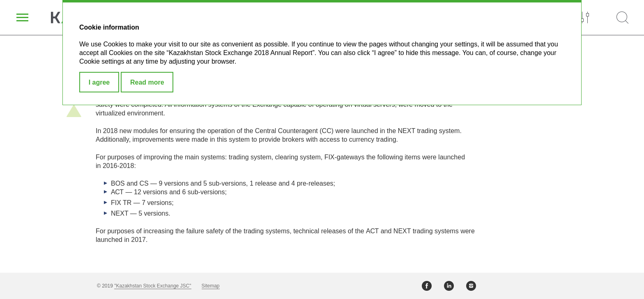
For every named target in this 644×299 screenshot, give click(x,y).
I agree (99, 82)
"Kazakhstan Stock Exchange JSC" (153, 286)
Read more (147, 82)
